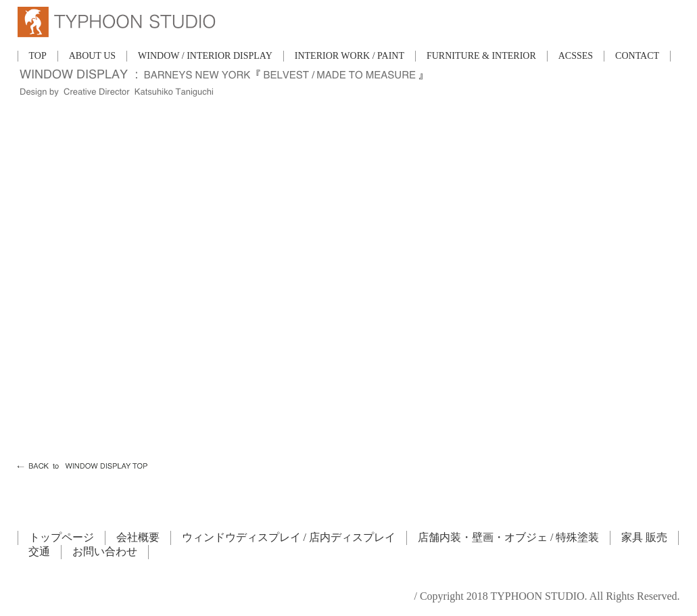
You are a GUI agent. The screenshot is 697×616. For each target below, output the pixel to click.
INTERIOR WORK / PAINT (350, 56)
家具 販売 (644, 537)
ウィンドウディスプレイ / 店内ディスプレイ (289, 537)
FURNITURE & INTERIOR (481, 56)
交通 (39, 551)
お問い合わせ (105, 551)
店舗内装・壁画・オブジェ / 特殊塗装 (508, 537)
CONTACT (637, 56)
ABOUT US (92, 56)
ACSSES (576, 56)
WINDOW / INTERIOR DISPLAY (205, 56)
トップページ (62, 537)
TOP (38, 56)
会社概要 (138, 537)
